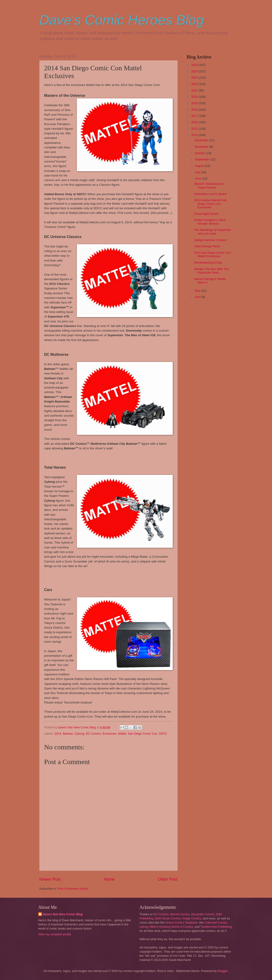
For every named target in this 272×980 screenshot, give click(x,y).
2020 (195, 97)
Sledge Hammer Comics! (211, 240)
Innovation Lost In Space (211, 194)
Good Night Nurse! (206, 214)
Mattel (122, 734)
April (198, 297)
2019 (195, 103)
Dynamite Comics (203, 914)
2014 (58, 734)
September (203, 159)
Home (109, 879)
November (202, 147)
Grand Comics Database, (182, 923)
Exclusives (110, 734)
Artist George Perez (207, 246)
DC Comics (93, 734)
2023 (195, 78)
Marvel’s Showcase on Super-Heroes (209, 185)
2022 (195, 84)
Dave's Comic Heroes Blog (122, 20)
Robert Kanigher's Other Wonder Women (210, 222)
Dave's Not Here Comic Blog (63, 914)
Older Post (168, 879)
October (200, 153)
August (200, 166)
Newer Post (50, 879)
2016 (195, 122)
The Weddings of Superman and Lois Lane (213, 232)
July (198, 172)
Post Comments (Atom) (73, 889)
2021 (195, 90)
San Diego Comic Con (142, 734)
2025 (195, 65)
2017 (195, 116)
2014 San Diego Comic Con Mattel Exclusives (213, 254)
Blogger (223, 971)
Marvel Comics (180, 914)
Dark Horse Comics (168, 918)
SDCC (163, 734)
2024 (195, 71)
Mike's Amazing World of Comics (171, 927)
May (198, 291)
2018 (195, 110)
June (199, 178)
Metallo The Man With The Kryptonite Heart (212, 271)
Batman (68, 734)
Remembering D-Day (208, 263)
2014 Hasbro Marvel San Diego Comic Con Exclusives (211, 204)
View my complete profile (55, 934)
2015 (195, 129)
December (202, 140)
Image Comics (192, 918)
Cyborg (79, 734)
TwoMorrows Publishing (216, 927)
